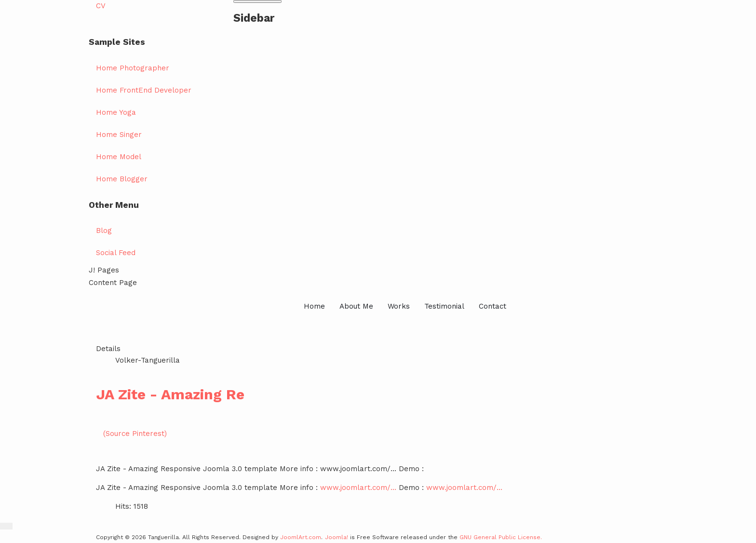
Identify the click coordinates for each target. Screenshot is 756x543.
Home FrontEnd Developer (144, 90)
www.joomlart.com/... (358, 488)
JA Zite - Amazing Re (170, 394)
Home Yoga (116, 112)
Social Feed (116, 253)
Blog (104, 231)
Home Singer (119, 135)
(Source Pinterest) (135, 434)
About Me (356, 306)
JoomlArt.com (301, 537)
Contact (493, 306)
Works (399, 306)
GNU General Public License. (501, 537)
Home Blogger (122, 179)
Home (314, 306)
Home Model (119, 157)
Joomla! (337, 537)
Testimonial (444, 306)
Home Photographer (133, 68)
